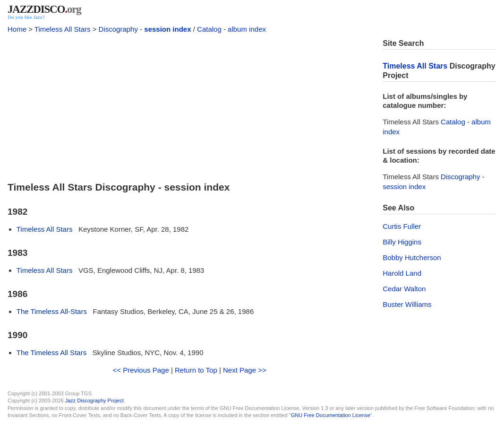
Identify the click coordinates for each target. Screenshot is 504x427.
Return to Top (196, 370)
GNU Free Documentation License (331, 415)
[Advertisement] (189, 105)
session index (167, 29)
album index (247, 29)
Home (17, 29)
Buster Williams (407, 304)
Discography (118, 29)
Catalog (209, 29)
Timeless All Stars (63, 29)
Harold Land (402, 273)
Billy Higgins (402, 242)
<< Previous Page (141, 370)
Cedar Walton (404, 289)
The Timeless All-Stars (52, 311)
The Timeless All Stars (51, 353)
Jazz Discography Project (94, 401)
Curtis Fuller (402, 226)
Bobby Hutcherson (412, 257)
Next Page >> (245, 370)
